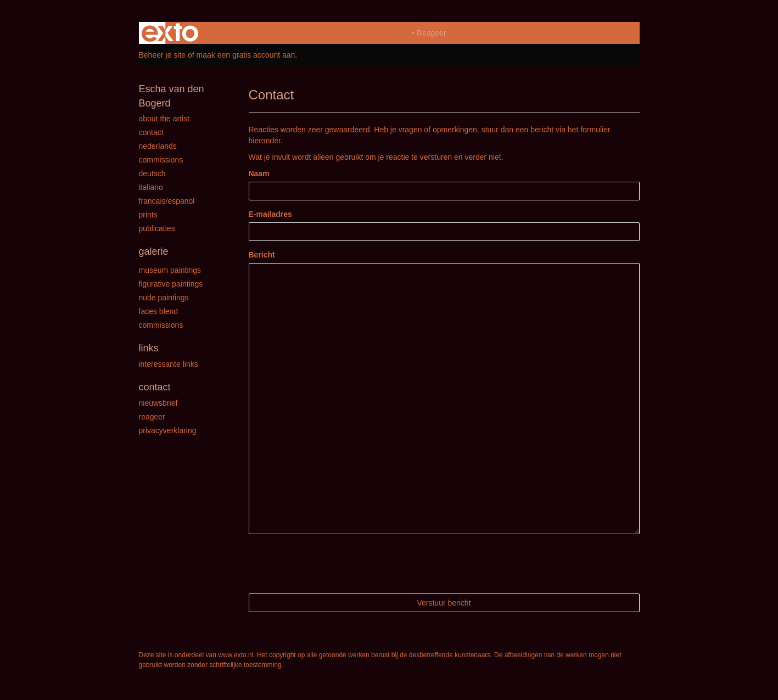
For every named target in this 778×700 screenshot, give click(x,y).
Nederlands (158, 146)
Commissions (161, 160)
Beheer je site (163, 55)
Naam (259, 173)
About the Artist (164, 119)
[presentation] (332, 564)
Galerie (154, 251)
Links (149, 348)
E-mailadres (270, 214)
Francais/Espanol (167, 201)
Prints (148, 215)
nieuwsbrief (158, 403)
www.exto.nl (236, 655)
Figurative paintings (171, 284)
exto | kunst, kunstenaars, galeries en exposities (170, 33)
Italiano (151, 187)
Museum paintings (170, 270)
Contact (151, 132)
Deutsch (152, 173)
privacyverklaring (168, 430)
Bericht (262, 255)
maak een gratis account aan (246, 55)
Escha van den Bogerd (371, 33)
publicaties (157, 228)
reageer (152, 417)
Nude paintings (164, 298)
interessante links (169, 364)
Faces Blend (159, 311)
